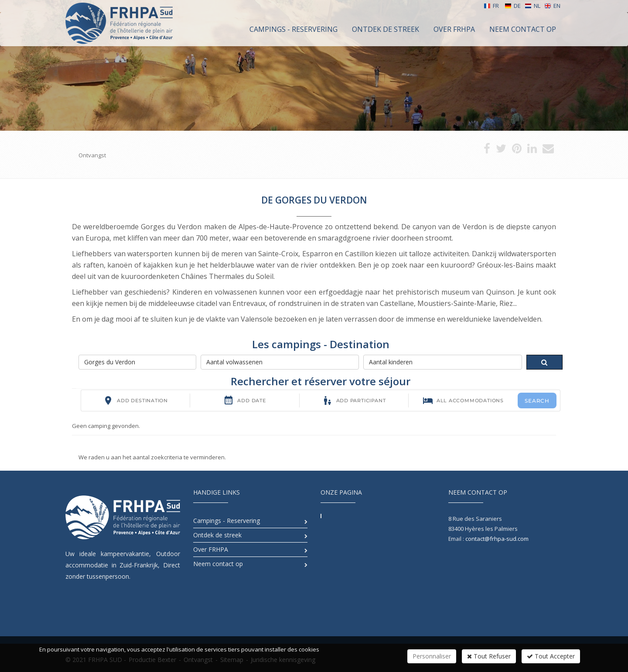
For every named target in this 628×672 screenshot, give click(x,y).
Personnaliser (432, 656)
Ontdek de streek (217, 535)
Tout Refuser (489, 656)
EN (552, 6)
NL (532, 6)
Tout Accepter (551, 656)
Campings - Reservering (227, 521)
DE (513, 6)
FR (491, 6)
